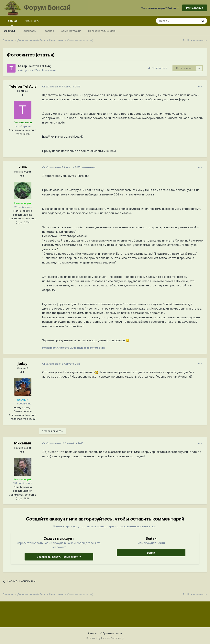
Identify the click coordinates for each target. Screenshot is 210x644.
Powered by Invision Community (105, 638)
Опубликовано (61, 86)
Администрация (71, 31)
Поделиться (158, 68)
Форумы (9, 31)
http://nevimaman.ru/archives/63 (63, 137)
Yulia (23, 167)
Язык (92, 633)
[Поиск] (177, 21)
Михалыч (23, 443)
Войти (151, 553)
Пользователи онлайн (102, 31)
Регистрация (195, 8)
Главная (12, 23)
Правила (48, 31)
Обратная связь (111, 633)
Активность (32, 21)
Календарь (29, 31)
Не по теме (49, 70)
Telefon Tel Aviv (39, 66)
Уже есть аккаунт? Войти (160, 8)
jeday (23, 364)
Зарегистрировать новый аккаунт (59, 557)
